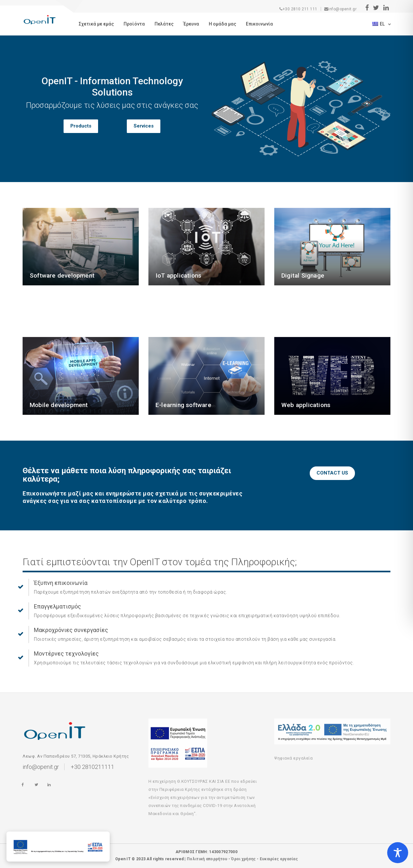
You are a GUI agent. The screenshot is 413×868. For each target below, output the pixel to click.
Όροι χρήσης (243, 859)
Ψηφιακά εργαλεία (293, 758)
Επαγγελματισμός (57, 606)
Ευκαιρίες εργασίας (279, 859)
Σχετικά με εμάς (96, 24)
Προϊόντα (134, 24)
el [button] (379, 24)
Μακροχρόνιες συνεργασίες (71, 630)
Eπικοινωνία (259, 24)
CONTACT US (332, 473)
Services (144, 126)
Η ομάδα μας (222, 24)
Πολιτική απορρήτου (207, 859)
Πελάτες (164, 24)
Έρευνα (191, 24)
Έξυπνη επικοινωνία (61, 583)
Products (81, 126)
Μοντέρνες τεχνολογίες (66, 654)
